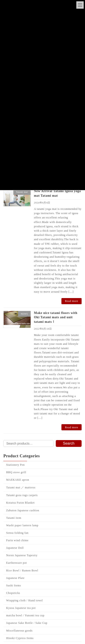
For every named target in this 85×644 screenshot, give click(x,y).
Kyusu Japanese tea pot (21, 608)
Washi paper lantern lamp (22, 525)
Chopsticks (13, 593)
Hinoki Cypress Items (20, 638)
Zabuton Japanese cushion (23, 510)
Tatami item (14, 518)
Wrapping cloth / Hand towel (24, 600)
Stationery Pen (15, 465)
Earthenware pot (16, 563)
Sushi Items (13, 585)
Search (69, 443)
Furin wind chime (17, 540)
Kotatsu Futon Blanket (20, 503)
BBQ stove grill (16, 472)
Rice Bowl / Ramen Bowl (22, 571)
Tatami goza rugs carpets (22, 495)
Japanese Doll (15, 548)
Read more (72, 301)
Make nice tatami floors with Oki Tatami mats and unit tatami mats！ (56, 317)
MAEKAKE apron (18, 480)
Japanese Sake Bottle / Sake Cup (27, 623)
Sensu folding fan (17, 533)
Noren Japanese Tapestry (22, 555)
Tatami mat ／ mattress (21, 487)
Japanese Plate (15, 578)
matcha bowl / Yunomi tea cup (25, 615)
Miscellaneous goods (19, 631)
